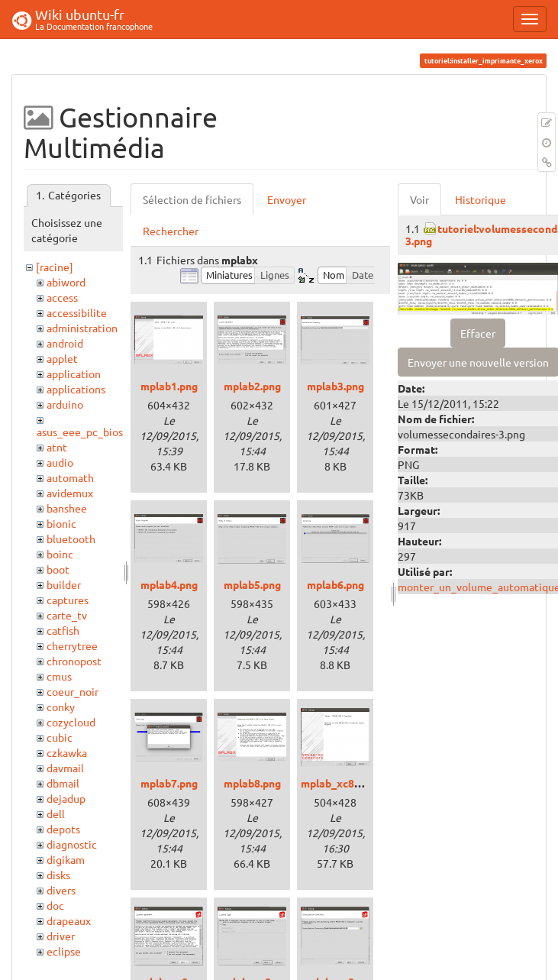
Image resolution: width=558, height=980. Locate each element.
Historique (481, 199)
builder (64, 584)
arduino (65, 404)
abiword (66, 282)
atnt (57, 447)
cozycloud (71, 722)
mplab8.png (252, 783)
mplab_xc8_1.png (344, 783)
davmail (65, 768)
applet (62, 358)
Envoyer (287, 199)
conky (61, 707)
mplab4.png (169, 584)
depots (63, 829)
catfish (63, 630)
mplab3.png (335, 386)
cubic (60, 737)
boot (58, 569)
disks (58, 875)
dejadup (66, 798)
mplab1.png (169, 386)
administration (82, 328)
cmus (59, 676)
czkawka (67, 752)
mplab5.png (252, 584)
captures (68, 600)
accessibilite (77, 312)
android (65, 343)
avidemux (70, 493)
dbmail (63, 783)
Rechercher (171, 231)
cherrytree (72, 645)
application (74, 374)
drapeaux (69, 920)
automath (70, 477)
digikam (66, 859)
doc (55, 905)
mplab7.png (169, 783)
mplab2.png (252, 386)
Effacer (478, 333)
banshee (67, 508)
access (62, 297)
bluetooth (71, 539)
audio (60, 462)
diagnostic (72, 844)
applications (76, 389)
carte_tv (67, 615)
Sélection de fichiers (192, 199)
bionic (61, 523)
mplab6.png (335, 584)
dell (56, 813)
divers (61, 890)
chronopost (74, 661)
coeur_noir (73, 691)
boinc (60, 554)
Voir (419, 199)
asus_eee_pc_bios (80, 432)
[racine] (55, 267)
